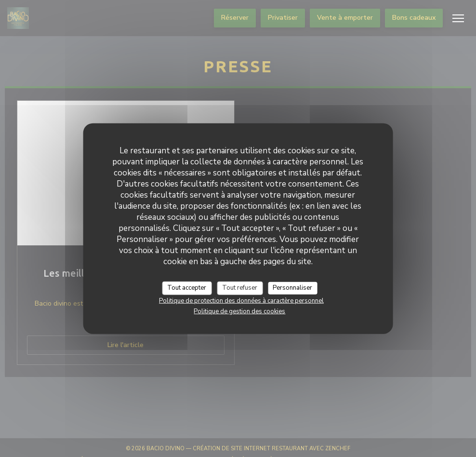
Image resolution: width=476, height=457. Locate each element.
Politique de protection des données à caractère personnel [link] (241, 300)
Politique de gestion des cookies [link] (239, 311)
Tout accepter (187, 288)
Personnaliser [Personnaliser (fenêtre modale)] (292, 288)
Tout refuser (240, 288)
